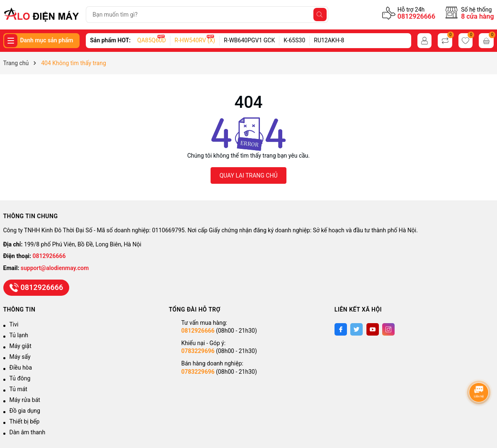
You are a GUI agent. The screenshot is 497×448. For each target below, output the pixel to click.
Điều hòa (21, 368)
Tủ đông (20, 378)
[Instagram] (388, 329)
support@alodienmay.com (55, 268)
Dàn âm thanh (28, 432)
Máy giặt (21, 346)
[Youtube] (373, 329)
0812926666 (416, 16)
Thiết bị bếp (25, 421)
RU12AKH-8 (329, 40)
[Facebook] (341, 329)
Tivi (14, 324)
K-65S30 (294, 40)
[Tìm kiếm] (320, 15)
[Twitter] (356, 329)
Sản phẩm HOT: (110, 40)
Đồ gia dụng (25, 411)
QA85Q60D (152, 40)
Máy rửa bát (25, 400)
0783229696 (198, 351)
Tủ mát (18, 389)
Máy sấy (20, 357)
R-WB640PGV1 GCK (249, 40)
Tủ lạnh (19, 335)
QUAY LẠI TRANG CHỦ (248, 175)
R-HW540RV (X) (195, 40)
